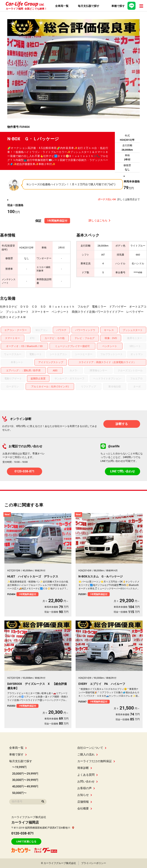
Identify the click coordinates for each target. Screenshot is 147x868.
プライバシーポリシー (94, 863)
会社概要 (85, 808)
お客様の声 (86, 788)
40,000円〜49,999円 (25, 786)
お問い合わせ (88, 781)
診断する (122, 424)
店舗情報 (85, 802)
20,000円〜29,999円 (25, 774)
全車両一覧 (18, 748)
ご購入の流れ (88, 754)
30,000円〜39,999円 (25, 780)
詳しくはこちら (100, 220)
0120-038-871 (24, 471)
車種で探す (18, 754)
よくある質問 (88, 775)
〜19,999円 (19, 767)
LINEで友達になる (26, 841)
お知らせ (85, 795)
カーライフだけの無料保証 (96, 761)
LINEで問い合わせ (122, 471)
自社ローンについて (92, 748)
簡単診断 (85, 768)
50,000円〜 (19, 793)
